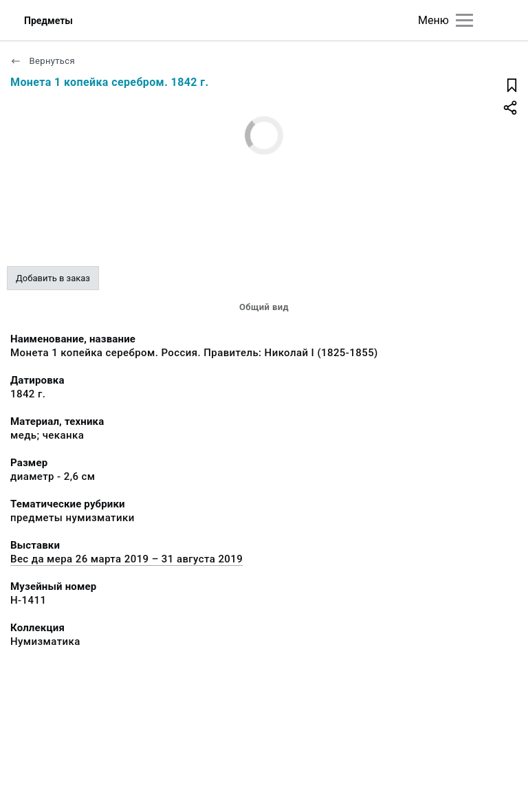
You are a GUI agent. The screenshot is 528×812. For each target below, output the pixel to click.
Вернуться (43, 61)
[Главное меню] (464, 20)
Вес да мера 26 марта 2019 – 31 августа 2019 (126, 559)
